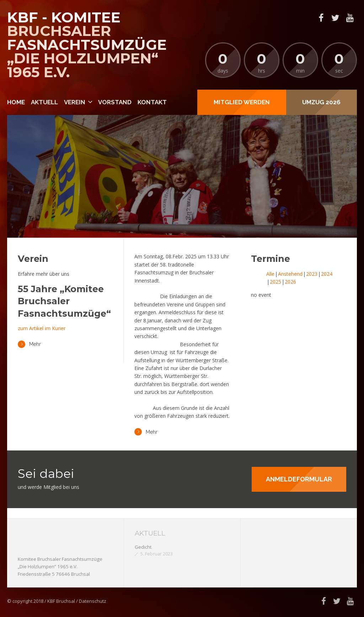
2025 (275, 282)
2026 (290, 282)
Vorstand (115, 102)
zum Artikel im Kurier (42, 328)
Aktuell (44, 102)
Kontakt (152, 102)
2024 (327, 274)
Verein (75, 102)
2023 (312, 274)
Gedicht (143, 547)
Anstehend (290, 274)
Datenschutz (93, 601)
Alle (270, 274)
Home (16, 102)
